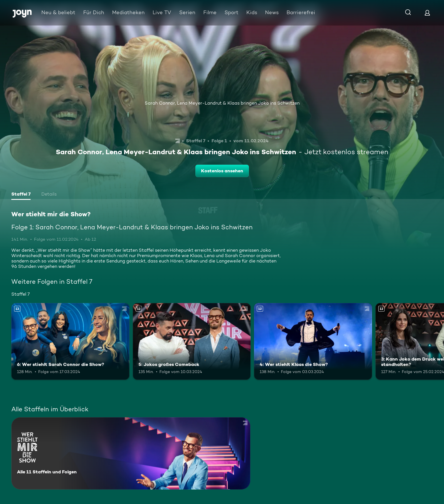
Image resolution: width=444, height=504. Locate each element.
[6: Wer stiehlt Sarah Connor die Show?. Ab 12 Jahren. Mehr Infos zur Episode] (70, 341)
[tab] (21, 195)
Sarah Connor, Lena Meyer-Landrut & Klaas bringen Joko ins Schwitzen (222, 103)
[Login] (427, 13)
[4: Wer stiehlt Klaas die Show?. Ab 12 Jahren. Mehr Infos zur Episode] (313, 341)
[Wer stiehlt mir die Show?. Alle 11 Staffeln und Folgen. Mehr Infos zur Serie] (131, 453)
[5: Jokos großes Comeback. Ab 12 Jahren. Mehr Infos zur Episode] (192, 341)
